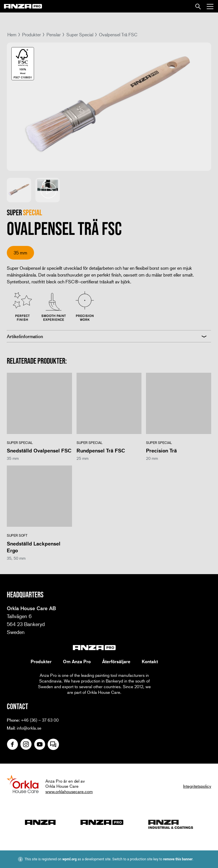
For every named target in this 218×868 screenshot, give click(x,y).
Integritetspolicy (197, 786)
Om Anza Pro (77, 661)
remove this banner (178, 859)
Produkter (31, 34)
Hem (12, 34)
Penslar (54, 34)
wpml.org (70, 859)
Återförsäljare (116, 661)
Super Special (80, 34)
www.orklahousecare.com (69, 791)
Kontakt (150, 661)
